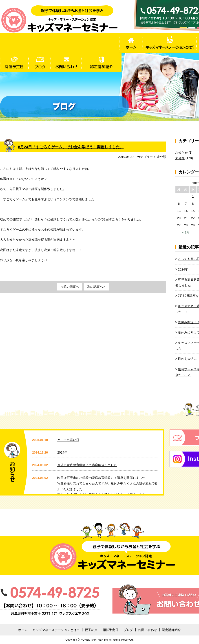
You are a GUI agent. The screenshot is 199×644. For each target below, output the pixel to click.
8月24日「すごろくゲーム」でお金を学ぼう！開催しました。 (74, 147)
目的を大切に (187, 359)
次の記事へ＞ (97, 287)
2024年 (183, 269)
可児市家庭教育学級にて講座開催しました (87, 465)
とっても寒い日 (68, 440)
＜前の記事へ (70, 287)
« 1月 (186, 232)
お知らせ (181, 153)
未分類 (161, 157)
